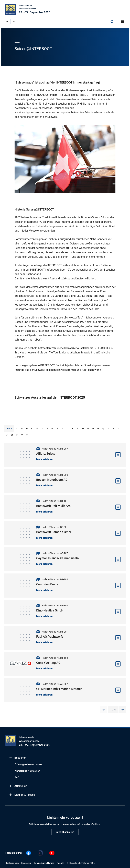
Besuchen (18, 758)
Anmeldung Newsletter (27, 771)
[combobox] (112, 22)
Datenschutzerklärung (44, 863)
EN (14, 22)
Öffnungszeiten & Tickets (29, 764)
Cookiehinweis (12, 863)
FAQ (17, 777)
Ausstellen (18, 786)
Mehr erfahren (44, 459)
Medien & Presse (22, 795)
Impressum (26, 863)
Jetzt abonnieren (65, 832)
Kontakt (61, 863)
